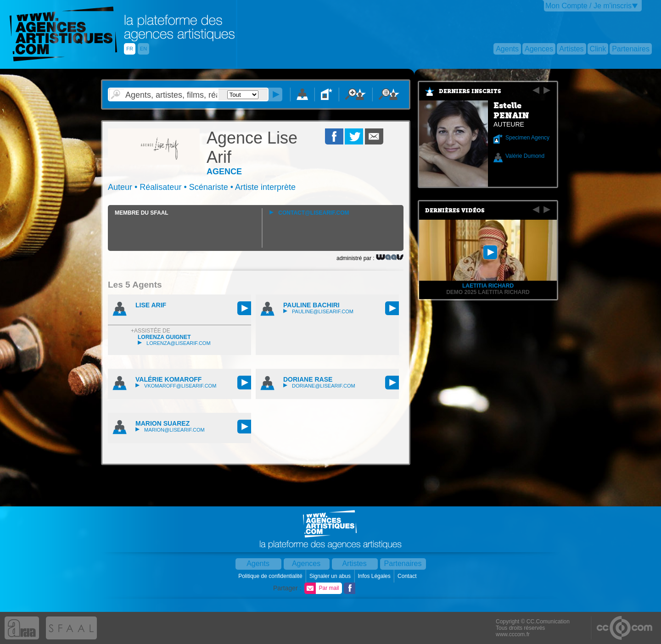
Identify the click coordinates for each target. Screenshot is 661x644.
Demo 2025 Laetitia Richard (488, 292)
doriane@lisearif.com (319, 386)
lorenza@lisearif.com (174, 343)
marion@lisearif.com (170, 430)
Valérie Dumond (525, 156)
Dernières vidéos (455, 211)
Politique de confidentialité (271, 576)
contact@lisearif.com (309, 213)
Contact (408, 576)
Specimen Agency (527, 138)
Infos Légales (375, 576)
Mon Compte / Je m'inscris (588, 6)
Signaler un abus (331, 576)
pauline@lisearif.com (318, 311)
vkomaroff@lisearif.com (176, 386)
